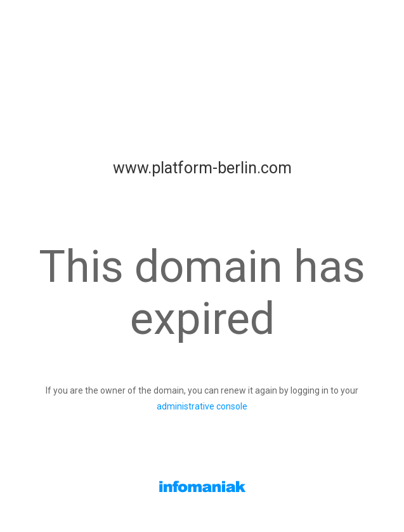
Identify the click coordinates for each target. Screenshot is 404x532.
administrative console (202, 406)
